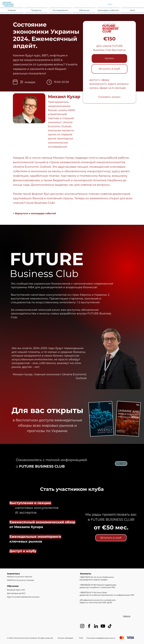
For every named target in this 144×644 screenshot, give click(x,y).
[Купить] (109, 58)
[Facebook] (89, 626)
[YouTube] (103, 626)
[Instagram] (82, 626)
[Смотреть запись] (109, 97)
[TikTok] (110, 626)
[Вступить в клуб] (109, 69)
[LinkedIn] (96, 626)
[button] (36, 10)
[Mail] (121, 464)
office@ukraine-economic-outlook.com (98, 600)
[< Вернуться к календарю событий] (34, 214)
